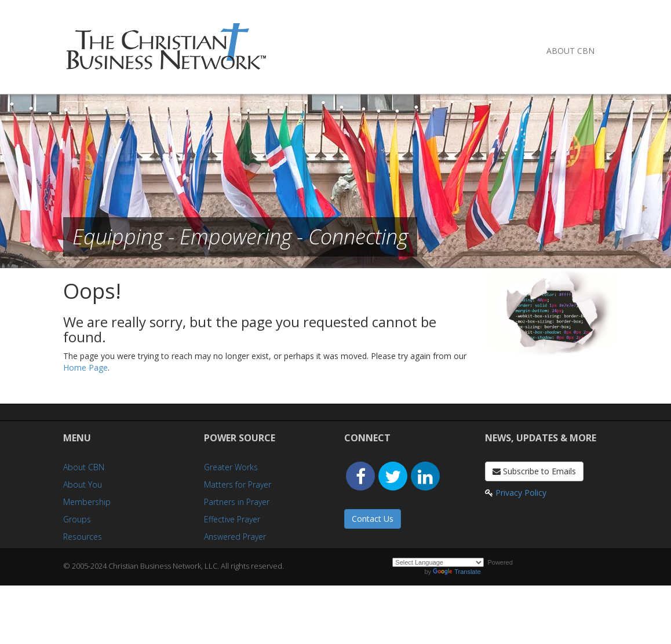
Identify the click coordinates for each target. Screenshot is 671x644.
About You (83, 484)
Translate (457, 572)
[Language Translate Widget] (438, 562)
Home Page (85, 367)
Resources (83, 537)
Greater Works (231, 467)
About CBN (570, 51)
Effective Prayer (232, 519)
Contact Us (373, 519)
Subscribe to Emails (534, 471)
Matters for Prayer (238, 484)
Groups (77, 519)
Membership (87, 502)
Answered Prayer (235, 537)
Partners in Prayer (237, 502)
